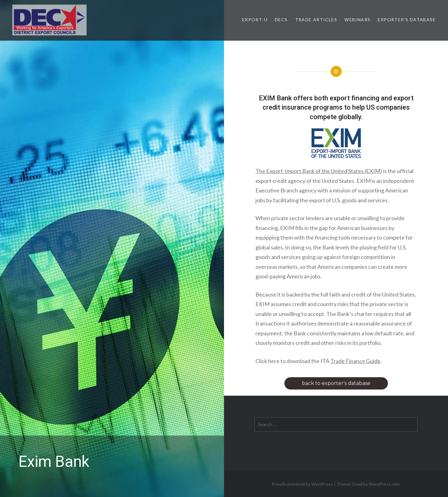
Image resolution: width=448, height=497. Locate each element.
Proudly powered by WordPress (302, 484)
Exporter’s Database (407, 20)
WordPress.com (384, 484)
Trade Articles (316, 20)
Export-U (255, 20)
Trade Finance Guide (355, 361)
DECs (281, 20)
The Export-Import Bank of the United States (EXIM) (319, 171)
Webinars (357, 20)
